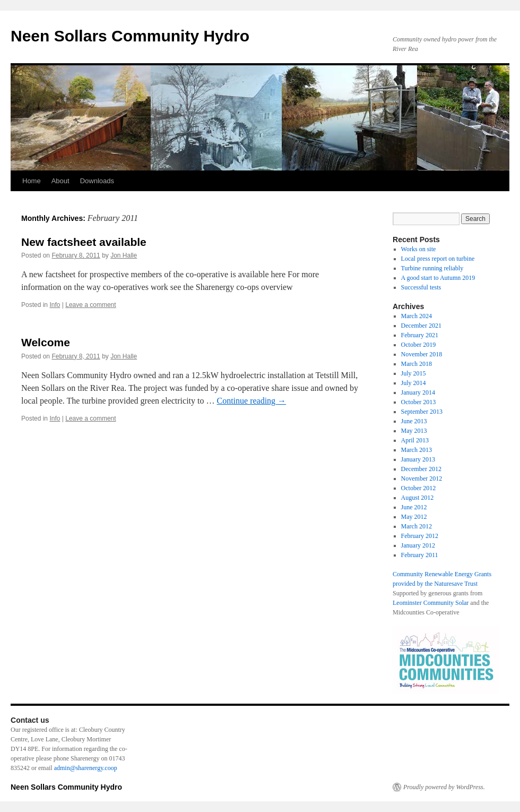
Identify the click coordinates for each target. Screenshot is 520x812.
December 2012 (421, 469)
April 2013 (415, 440)
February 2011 (420, 555)
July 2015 (414, 373)
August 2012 (418, 498)
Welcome (46, 342)
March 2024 (417, 316)
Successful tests (421, 287)
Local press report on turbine (438, 259)
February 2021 (420, 335)
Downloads (97, 181)
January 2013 (418, 459)
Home (32, 181)
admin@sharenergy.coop (86, 768)
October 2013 (419, 402)
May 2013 (414, 431)
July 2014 (414, 383)
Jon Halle (124, 255)
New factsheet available (84, 242)
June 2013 (414, 421)
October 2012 (419, 488)
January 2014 (418, 392)
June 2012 (414, 507)
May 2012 (414, 517)
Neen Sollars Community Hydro (130, 36)
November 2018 (422, 354)
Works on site (419, 249)
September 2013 (422, 412)
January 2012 (418, 545)
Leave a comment (90, 305)
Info (55, 305)
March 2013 (417, 450)
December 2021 (421, 326)
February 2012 (420, 536)
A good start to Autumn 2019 (438, 278)
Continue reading (251, 401)
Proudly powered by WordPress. (444, 787)
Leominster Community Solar (431, 603)
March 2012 (417, 526)
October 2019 (419, 345)
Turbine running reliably (432, 268)
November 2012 (422, 478)
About (60, 181)
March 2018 (417, 364)
